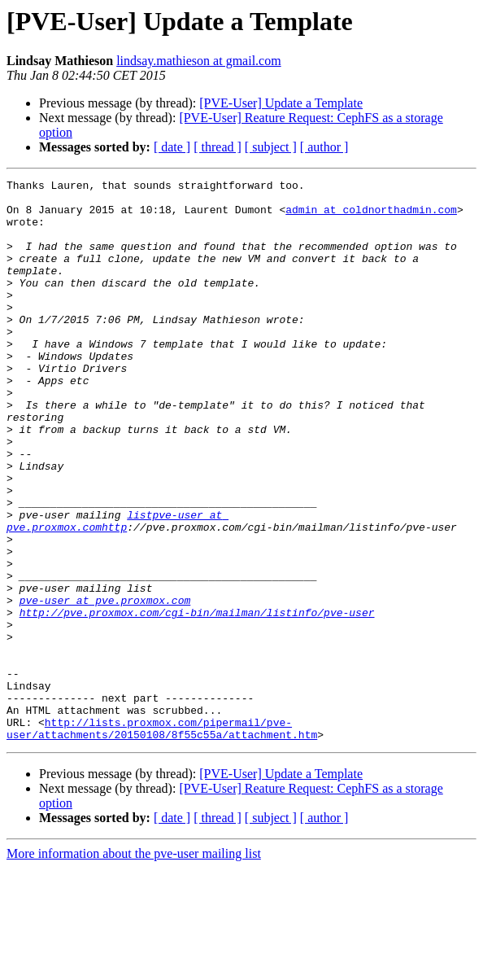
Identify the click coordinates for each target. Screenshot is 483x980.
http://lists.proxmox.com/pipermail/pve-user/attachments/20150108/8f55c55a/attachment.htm (162, 839)
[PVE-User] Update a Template (281, 103)
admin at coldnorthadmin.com (371, 217)
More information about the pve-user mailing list (134, 966)
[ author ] (324, 147)
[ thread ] (218, 147)
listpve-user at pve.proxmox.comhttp (117, 590)
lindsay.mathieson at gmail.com (198, 61)
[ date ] (172, 147)
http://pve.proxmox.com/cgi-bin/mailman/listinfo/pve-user (197, 700)
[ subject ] (271, 147)
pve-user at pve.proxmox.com (105, 685)
